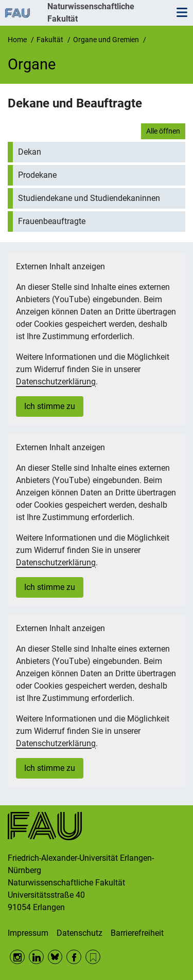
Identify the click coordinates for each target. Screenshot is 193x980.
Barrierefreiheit (137, 933)
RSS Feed (93, 957)
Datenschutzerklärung (56, 382)
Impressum (28, 933)
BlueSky (55, 957)
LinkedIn (36, 957)
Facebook (74, 957)
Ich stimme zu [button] (50, 406)
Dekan (30, 152)
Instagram (17, 957)
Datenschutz (80, 933)
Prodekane (37, 175)
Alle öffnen (163, 131)
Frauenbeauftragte (52, 221)
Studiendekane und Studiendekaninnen (89, 198)
